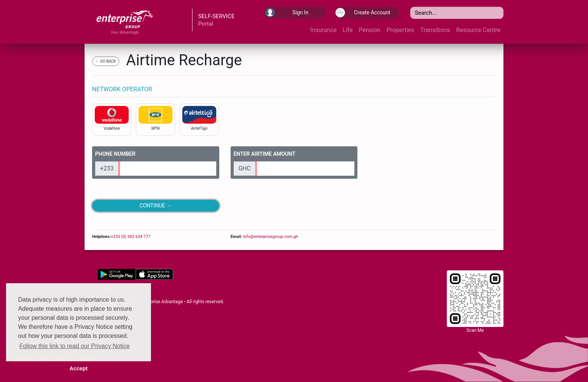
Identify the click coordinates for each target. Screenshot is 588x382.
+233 (107, 168)
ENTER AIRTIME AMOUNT (265, 154)
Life (348, 30)
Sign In (287, 13)
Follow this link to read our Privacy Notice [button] (75, 346)
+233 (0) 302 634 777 (130, 237)
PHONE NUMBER (115, 154)
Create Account (364, 13)
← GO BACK (106, 61)
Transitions (435, 30)
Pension (369, 30)
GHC (245, 168)
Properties (400, 30)
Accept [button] (79, 368)
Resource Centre (478, 30)
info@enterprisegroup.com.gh (270, 237)
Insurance (323, 30)
